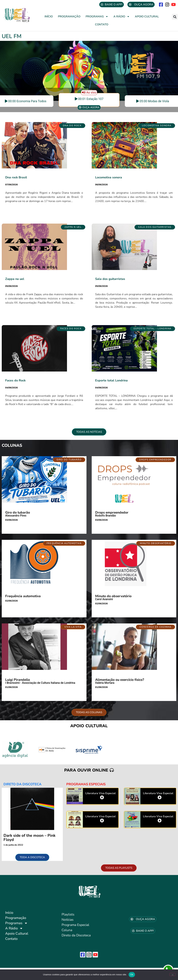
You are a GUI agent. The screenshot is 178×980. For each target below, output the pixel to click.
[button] (175, 17)
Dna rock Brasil (16, 177)
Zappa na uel (15, 279)
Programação (69, 17)
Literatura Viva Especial (101, 793)
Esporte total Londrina (111, 380)
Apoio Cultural (147, 17)
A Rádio (122, 17)
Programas (97, 17)
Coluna (67, 930)
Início (49, 17)
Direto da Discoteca (76, 935)
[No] (172, 974)
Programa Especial (75, 925)
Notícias (68, 920)
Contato (102, 25)
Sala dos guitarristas (110, 279)
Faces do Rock (15, 380)
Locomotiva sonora (109, 177)
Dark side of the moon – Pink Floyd (29, 838)
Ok (132, 975)
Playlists (68, 914)
